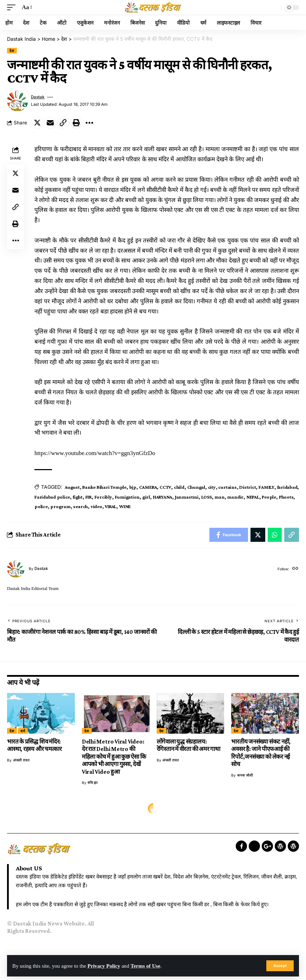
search (80, 506)
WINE (125, 506)
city (212, 487)
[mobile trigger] (13, 8)
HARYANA (162, 497)
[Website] (295, 569)
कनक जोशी (245, 775)
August (72, 487)
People (269, 497)
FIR (89, 497)
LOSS (207, 497)
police (41, 506)
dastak (38, 97)
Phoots (286, 497)
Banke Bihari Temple (104, 487)
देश (12, 51)
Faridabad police (52, 497)
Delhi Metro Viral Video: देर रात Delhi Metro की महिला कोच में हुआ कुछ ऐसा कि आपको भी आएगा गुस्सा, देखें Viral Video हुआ (114, 757)
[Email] (50, 123)
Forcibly (103, 497)
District (248, 487)
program (60, 506)
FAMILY (266, 487)
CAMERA (148, 487)
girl (146, 497)
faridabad (287, 487)
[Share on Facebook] (229, 535)
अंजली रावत (21, 760)
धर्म (23, 731)
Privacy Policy (104, 966)
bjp (133, 487)
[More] (89, 123)
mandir (235, 497)
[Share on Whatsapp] (275, 535)
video (96, 506)
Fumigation (127, 497)
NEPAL (253, 497)
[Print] (76, 123)
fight (78, 497)
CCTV (165, 487)
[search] (274, 7)
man (219, 497)
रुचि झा (93, 783)
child (179, 487)
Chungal (196, 487)
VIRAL (110, 506)
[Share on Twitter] (37, 123)
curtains (227, 487)
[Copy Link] (63, 123)
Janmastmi (187, 497)
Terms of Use (146, 966)
